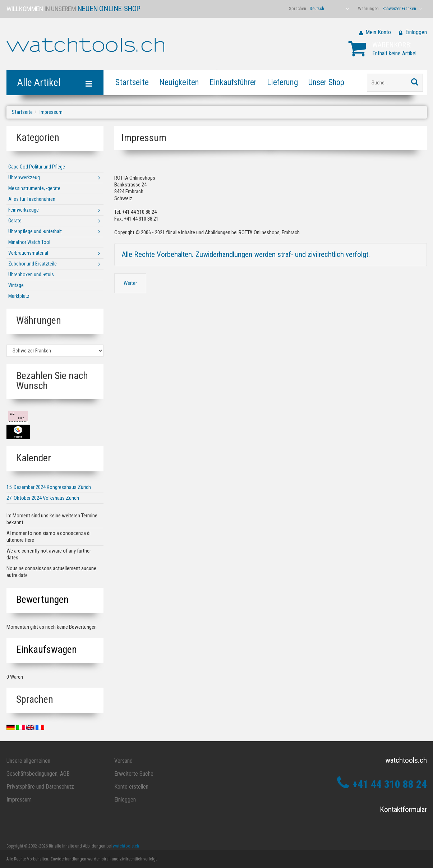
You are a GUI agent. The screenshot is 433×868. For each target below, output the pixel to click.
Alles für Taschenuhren (32, 199)
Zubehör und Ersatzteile (33, 264)
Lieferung (282, 82)
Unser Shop (326, 82)
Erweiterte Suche (134, 774)
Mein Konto (378, 32)
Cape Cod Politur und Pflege (37, 167)
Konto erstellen (131, 787)
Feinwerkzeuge (24, 210)
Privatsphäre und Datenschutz (40, 787)
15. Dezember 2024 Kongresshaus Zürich (49, 487)
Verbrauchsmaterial (28, 253)
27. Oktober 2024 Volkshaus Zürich (43, 498)
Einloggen (416, 32)
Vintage (16, 285)
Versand (123, 761)
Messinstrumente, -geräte (34, 188)
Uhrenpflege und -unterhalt (35, 231)
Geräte (15, 221)
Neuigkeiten (179, 82)
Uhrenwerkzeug (24, 177)
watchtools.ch (126, 846)
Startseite (132, 82)
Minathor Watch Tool (29, 242)
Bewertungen (42, 599)
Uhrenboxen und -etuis (31, 274)
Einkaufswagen (47, 649)
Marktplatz (19, 296)
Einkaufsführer (233, 82)
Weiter (130, 283)
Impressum (51, 112)
